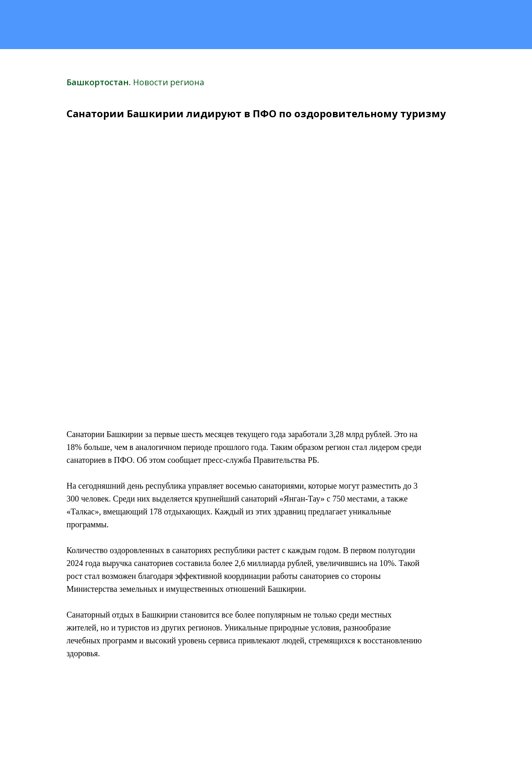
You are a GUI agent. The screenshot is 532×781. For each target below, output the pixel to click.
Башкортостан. (100, 82)
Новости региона (169, 82)
